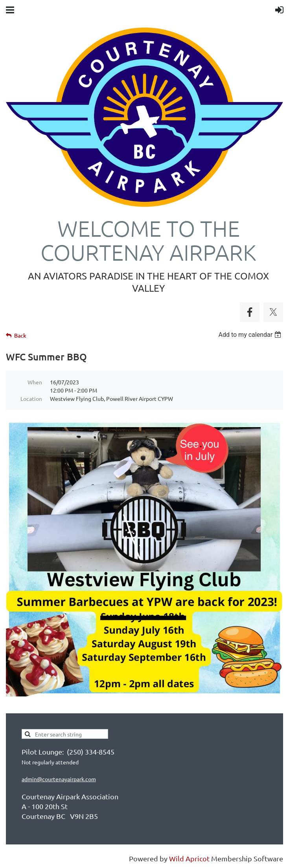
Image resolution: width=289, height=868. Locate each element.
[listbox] (251, 335)
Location (31, 398)
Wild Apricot (189, 858)
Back (20, 335)
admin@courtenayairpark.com (59, 779)
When (35, 382)
